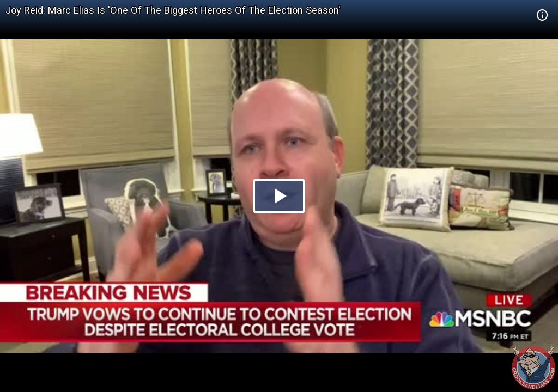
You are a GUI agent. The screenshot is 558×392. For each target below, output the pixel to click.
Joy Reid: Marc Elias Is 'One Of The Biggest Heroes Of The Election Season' (173, 10)
